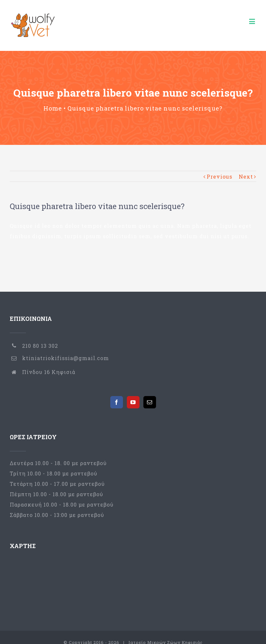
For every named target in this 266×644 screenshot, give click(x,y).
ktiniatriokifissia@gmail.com (66, 358)
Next (246, 176)
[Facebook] (117, 402)
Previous (219, 176)
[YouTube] (133, 402)
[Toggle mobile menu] (253, 21)
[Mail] (150, 402)
